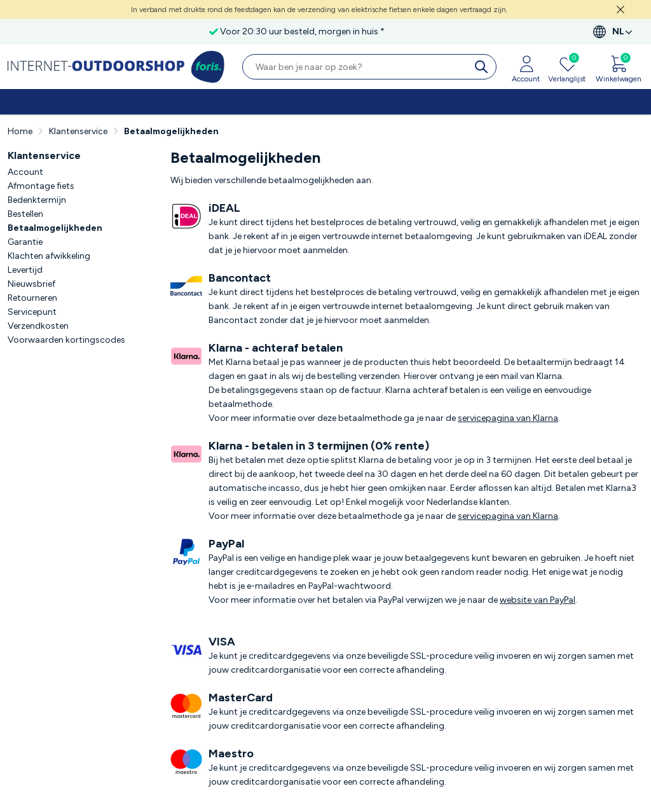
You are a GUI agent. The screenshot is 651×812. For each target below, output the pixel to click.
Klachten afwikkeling (49, 256)
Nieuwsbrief (31, 284)
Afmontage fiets (41, 186)
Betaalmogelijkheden (55, 228)
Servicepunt (32, 312)
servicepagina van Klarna (508, 418)
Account (25, 172)
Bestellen (25, 214)
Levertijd (25, 270)
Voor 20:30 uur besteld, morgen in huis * (302, 31)
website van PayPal (538, 600)
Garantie (25, 242)
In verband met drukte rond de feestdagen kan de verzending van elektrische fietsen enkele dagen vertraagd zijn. (319, 10)
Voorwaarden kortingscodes (66, 340)
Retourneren (32, 298)
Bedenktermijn (37, 200)
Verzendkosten (38, 326)
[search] (484, 67)
